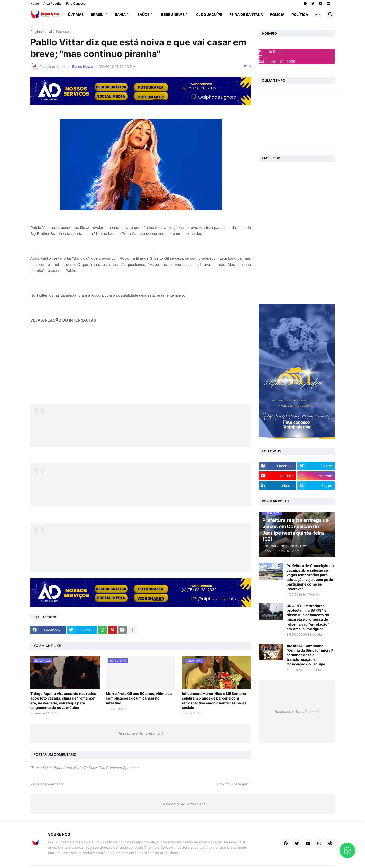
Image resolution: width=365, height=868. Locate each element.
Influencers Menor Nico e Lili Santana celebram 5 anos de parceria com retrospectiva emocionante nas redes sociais (214, 701)
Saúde (143, 15)
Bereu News (173, 15)
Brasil (97, 15)
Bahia (120, 15)
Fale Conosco (76, 3)
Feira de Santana (246, 15)
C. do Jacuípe (209, 15)
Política (300, 15)
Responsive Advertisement (141, 733)
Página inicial (41, 32)
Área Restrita (52, 3)
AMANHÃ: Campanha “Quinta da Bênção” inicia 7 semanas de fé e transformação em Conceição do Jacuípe (310, 655)
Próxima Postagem (233, 784)
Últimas (76, 15)
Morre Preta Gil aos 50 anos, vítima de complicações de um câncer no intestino (139, 698)
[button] (318, 15)
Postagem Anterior (49, 784)
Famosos (63, 32)
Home (35, 3)
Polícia (277, 15)
